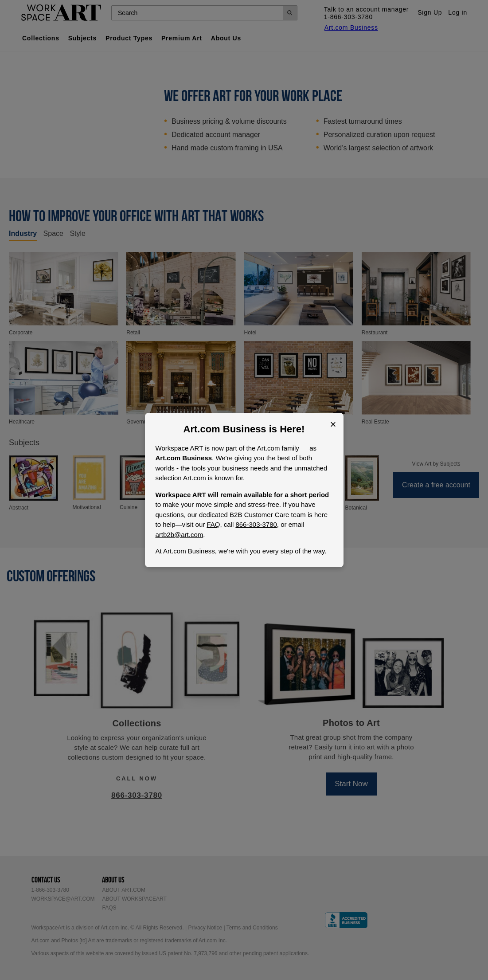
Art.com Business (225, 429)
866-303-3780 (256, 524)
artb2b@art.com (180, 535)
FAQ (213, 524)
